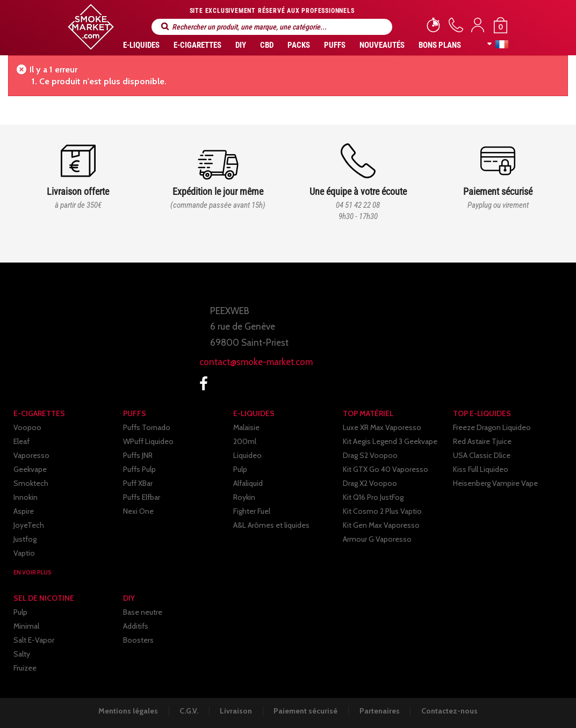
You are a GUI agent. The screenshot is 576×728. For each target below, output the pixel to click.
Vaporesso (31, 455)
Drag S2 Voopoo (370, 455)
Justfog (25, 539)
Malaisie (246, 427)
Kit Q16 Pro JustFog (373, 497)
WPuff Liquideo (148, 441)
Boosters (138, 640)
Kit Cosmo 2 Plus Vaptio (382, 511)
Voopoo (27, 427)
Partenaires (381, 711)
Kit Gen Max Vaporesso (381, 525)
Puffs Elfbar (142, 497)
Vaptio (24, 553)
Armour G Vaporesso (377, 539)
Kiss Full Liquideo (481, 469)
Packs (299, 45)
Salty (22, 654)
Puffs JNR (138, 455)
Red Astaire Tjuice (482, 441)
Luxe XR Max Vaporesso (382, 427)
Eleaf (21, 441)
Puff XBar (138, 483)
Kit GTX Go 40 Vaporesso (386, 469)
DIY (241, 45)
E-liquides (141, 45)
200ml (245, 441)
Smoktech (31, 483)
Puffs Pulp (139, 469)
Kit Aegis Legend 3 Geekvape (390, 441)
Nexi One (138, 511)
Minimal (26, 626)
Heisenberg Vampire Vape (495, 483)
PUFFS (335, 45)
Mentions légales (126, 711)
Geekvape (30, 469)
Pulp (240, 469)
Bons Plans (440, 45)
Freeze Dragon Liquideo (492, 427)
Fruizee (25, 668)
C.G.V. (188, 711)
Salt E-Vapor (34, 640)
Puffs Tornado (147, 427)
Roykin (244, 497)
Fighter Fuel (252, 511)
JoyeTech (29, 525)
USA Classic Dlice (482, 455)
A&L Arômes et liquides (271, 525)
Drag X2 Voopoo (370, 483)
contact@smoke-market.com (256, 362)
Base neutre (143, 612)
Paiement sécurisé (307, 711)
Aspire (24, 511)
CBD (267, 45)
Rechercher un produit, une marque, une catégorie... (165, 27)
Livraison (236, 711)
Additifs (136, 626)
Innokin (26, 497)
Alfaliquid (248, 483)
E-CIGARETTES (197, 45)
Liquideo (247, 455)
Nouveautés (382, 45)
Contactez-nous (452, 711)
